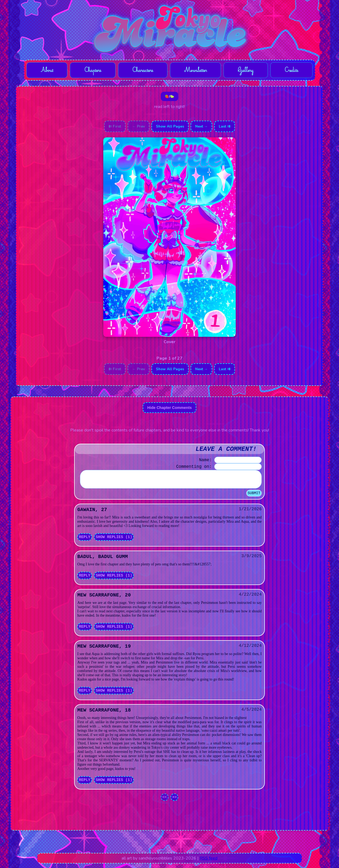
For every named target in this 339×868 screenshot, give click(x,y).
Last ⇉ (225, 128)
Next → (202, 128)
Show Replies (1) (114, 542)
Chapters (93, 71)
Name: (205, 461)
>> (174, 802)
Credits (292, 71)
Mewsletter (196, 71)
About (47, 71)
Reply (85, 542)
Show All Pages (170, 128)
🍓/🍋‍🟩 (169, 98)
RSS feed (209, 863)
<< (165, 802)
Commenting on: (194, 468)
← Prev (139, 128)
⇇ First (115, 128)
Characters (143, 71)
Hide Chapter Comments (169, 409)
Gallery (246, 71)
